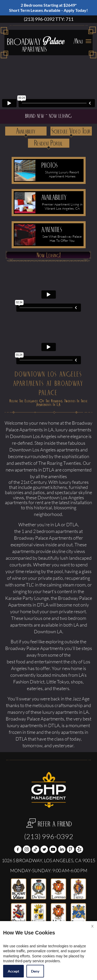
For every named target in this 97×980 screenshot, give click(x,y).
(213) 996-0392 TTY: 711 (49, 19)
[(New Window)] (27, 850)
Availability (26, 131)
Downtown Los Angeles (33, 450)
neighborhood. (48, 514)
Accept (13, 971)
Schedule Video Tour (71, 131)
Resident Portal (49, 143)
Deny (35, 971)
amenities (58, 477)
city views (76, 551)
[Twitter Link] (44, 850)
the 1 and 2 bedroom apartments (46, 531)
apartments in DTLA (40, 726)
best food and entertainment (35, 662)
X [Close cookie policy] (92, 926)
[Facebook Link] (18, 850)
